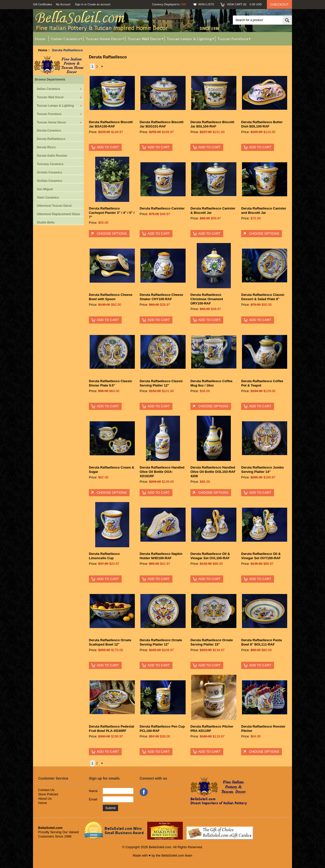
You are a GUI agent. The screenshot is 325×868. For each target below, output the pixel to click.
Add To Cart (108, 147)
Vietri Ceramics (48, 198)
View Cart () (244, 4)
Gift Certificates (43, 4)
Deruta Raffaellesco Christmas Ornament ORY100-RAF (207, 299)
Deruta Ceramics (49, 131)
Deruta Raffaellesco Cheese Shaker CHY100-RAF (161, 297)
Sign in (79, 4)
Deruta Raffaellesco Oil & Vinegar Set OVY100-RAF (261, 556)
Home (43, 50)
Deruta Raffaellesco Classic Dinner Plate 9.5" (111, 383)
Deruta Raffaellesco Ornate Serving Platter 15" (212, 642)
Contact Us (46, 790)
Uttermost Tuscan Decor (54, 206)
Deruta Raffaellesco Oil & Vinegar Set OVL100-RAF (210, 556)
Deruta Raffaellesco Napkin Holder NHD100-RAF (161, 556)
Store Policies (48, 794)
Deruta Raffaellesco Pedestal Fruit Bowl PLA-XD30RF (111, 729)
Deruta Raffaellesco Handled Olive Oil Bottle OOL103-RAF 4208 (213, 472)
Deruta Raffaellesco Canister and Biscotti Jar (264, 211)
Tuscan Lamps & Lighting (55, 106)
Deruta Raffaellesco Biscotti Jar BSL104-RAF (212, 124)
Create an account (99, 4)
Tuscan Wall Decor (50, 97)
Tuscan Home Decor (51, 122)
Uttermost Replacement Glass (59, 214)
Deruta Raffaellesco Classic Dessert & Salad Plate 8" (263, 297)
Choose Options (112, 234)
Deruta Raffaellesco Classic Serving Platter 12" (161, 383)
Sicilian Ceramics (49, 181)
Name (93, 791)
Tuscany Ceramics (50, 164)
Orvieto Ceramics (49, 172)
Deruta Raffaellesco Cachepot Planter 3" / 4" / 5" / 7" (112, 213)
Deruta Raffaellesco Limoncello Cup (104, 556)
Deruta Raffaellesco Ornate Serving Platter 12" (161, 642)
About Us (45, 799)
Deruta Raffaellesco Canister (162, 208)
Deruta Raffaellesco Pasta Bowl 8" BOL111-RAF (262, 642)
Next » (102, 67)
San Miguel (45, 189)
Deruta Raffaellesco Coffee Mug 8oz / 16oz (211, 383)
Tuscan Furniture (49, 114)
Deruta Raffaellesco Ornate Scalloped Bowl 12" (110, 642)
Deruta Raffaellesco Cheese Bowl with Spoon (111, 297)
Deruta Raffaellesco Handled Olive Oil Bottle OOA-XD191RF (162, 472)
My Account (63, 4)
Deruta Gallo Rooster (52, 156)
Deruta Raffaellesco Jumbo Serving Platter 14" (263, 470)
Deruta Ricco (46, 147)
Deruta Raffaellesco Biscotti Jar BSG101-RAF (162, 124)
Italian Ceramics (48, 89)
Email (93, 799)
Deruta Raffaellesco (51, 139)
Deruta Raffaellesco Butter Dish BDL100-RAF (262, 124)
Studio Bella (46, 222)
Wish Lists (206, 4)
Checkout (279, 4)
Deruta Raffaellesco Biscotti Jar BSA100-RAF (111, 124)
